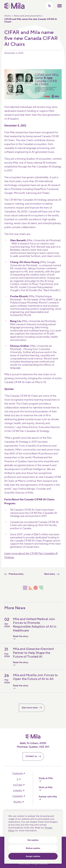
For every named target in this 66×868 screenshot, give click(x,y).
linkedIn (18, 791)
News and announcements (27, 16)
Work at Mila (46, 788)
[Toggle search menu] (49, 6)
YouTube (18, 785)
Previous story (13, 574)
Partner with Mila (48, 798)
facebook (18, 773)
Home (7, 16)
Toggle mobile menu (60, 6)
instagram (18, 796)
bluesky (18, 802)
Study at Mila (46, 779)
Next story (53, 574)
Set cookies (33, 840)
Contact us (34, 756)
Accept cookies (33, 856)
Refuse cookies (33, 848)
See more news (33, 711)
